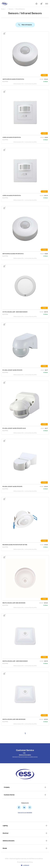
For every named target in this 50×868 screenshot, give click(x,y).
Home (3, 9)
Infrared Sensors (20, 9)
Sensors (11, 9)
